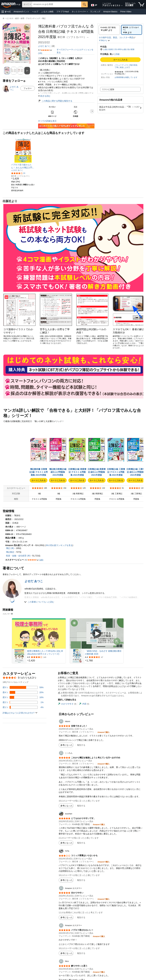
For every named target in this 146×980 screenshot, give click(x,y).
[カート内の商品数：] (141, 4)
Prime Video (126, 12)
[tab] (67, 704)
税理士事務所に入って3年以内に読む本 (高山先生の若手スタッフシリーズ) (45, 652)
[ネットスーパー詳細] (87, 12)
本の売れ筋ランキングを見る (59, 545)
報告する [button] (81, 745)
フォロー (28, 88)
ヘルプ (35, 12)
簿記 (44, 18)
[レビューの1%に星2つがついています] (23, 702)
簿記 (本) (10, 548)
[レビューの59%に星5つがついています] (23, 687)
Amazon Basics (110, 12)
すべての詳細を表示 (47, 121)
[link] (23, 166)
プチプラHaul (63, 12)
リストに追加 (108, 89)
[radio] (109, 30)
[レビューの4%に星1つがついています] (23, 707)
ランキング (95, 12)
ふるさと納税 (47, 12)
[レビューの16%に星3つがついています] (23, 697)
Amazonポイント (21, 12)
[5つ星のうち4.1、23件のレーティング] (18, 173)
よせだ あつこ (45, 46)
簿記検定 (10, 552)
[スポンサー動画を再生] (39, 634)
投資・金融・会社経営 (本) (18, 556)
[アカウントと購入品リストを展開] (122, 6)
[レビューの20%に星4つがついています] (23, 692)
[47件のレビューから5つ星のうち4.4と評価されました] (104, 657)
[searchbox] (57, 4)
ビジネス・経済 (13, 18)
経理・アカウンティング (30, 18)
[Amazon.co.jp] (11, 4)
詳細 (117, 54)
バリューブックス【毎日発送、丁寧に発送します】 (127, 66)
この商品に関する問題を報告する (55, 101)
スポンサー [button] (8, 614)
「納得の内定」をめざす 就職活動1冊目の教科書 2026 (103, 652)
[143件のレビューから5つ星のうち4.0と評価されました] (46, 657)
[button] (6, 12)
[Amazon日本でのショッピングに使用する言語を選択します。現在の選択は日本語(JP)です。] (94, 5)
